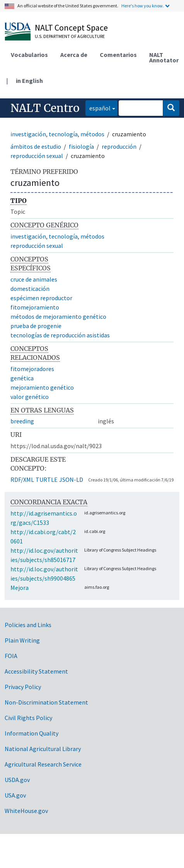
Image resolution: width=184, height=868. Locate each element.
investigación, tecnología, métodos (57, 134)
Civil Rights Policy (28, 718)
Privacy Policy (23, 687)
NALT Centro (45, 108)
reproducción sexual (37, 156)
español (98, 107)
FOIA (11, 656)
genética (22, 378)
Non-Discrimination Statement (46, 702)
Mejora (20, 588)
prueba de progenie (36, 326)
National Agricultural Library (43, 749)
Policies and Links (28, 625)
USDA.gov (17, 780)
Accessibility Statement (36, 671)
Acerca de (74, 55)
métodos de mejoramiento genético (58, 316)
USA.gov (15, 795)
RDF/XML (22, 480)
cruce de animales (34, 279)
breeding (22, 421)
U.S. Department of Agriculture (70, 36)
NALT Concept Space (71, 28)
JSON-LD (71, 480)
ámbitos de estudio (36, 146)
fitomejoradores (32, 369)
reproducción (119, 146)
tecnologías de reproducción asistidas (60, 335)
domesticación (30, 289)
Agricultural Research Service (43, 764)
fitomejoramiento (35, 307)
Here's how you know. (143, 6)
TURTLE (47, 480)
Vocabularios (29, 55)
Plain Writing (22, 640)
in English (29, 81)
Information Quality (32, 733)
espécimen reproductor (41, 298)
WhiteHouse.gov (26, 811)
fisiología (81, 146)
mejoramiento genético (42, 387)
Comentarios (118, 55)
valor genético (30, 397)
